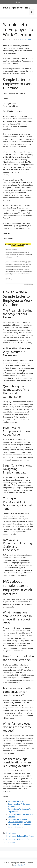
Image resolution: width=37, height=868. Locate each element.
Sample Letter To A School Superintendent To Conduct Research (19, 804)
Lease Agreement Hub (17, 7)
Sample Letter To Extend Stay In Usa (20, 836)
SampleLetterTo (20, 865)
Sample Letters (11, 833)
